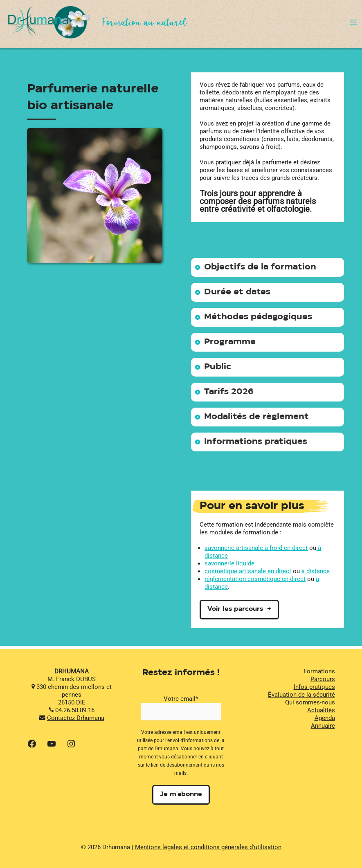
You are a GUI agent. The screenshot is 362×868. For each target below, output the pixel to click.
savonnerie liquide (229, 563)
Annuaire (323, 726)
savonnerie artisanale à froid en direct (256, 548)
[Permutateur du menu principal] (353, 22)
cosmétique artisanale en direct (248, 571)
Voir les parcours (235, 609)
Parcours (323, 679)
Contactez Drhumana (76, 718)
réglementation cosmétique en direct (255, 579)
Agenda (325, 718)
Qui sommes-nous (310, 702)
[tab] (268, 267)
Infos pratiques (314, 687)
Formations (319, 671)
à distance (316, 571)
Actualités (321, 710)
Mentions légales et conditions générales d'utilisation (208, 847)
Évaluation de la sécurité (301, 695)
